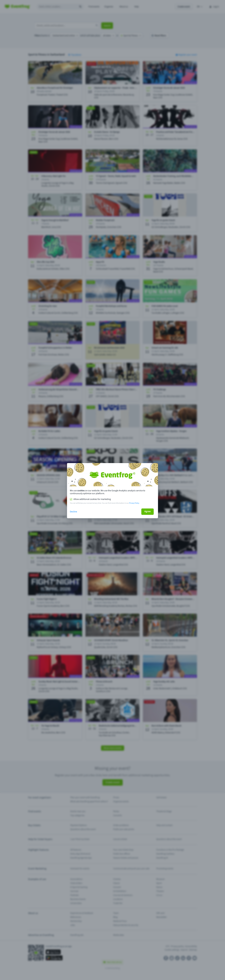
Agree (148, 511)
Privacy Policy (134, 503)
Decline (73, 512)
